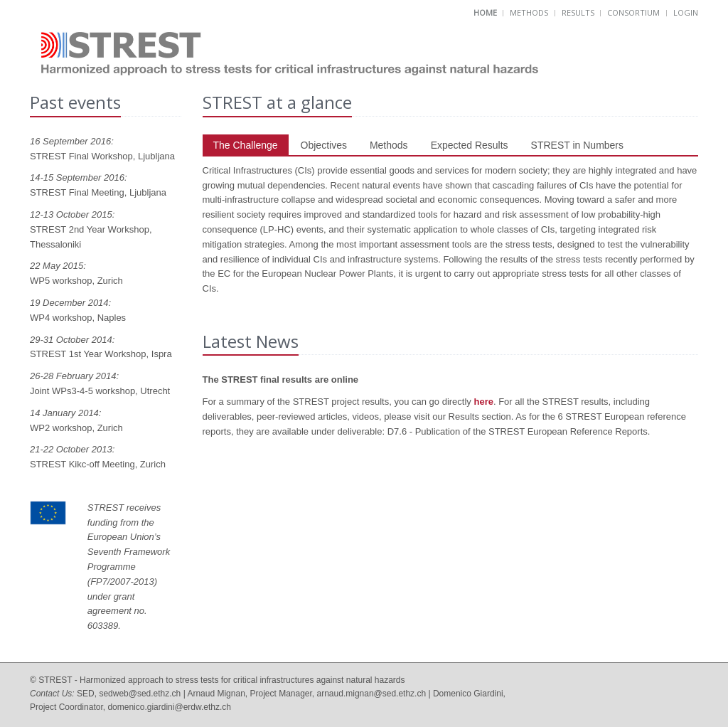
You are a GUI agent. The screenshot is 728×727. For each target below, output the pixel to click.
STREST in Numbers (577, 145)
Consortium (633, 12)
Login (686, 12)
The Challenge (246, 145)
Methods (529, 12)
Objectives (324, 145)
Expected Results (470, 145)
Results (578, 12)
